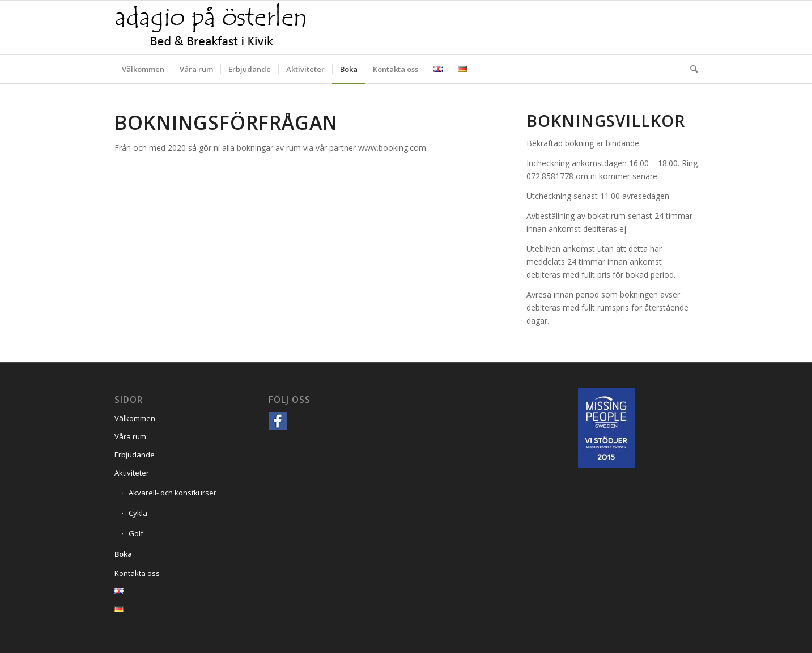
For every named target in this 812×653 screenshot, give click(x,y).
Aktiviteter (132, 473)
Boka (123, 554)
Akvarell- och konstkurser (173, 493)
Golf (136, 533)
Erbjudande (135, 455)
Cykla (138, 513)
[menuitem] (143, 69)
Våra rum (130, 436)
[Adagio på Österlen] (211, 27)
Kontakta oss (137, 573)
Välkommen (135, 418)
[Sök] (690, 69)
